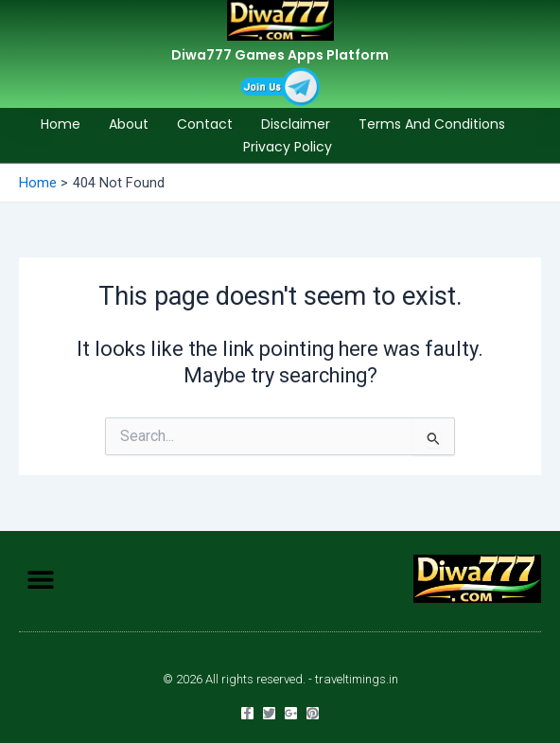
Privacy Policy (288, 147)
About (129, 124)
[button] (40, 579)
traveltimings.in (357, 679)
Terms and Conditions (432, 124)
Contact (205, 124)
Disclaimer (296, 124)
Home (61, 124)
